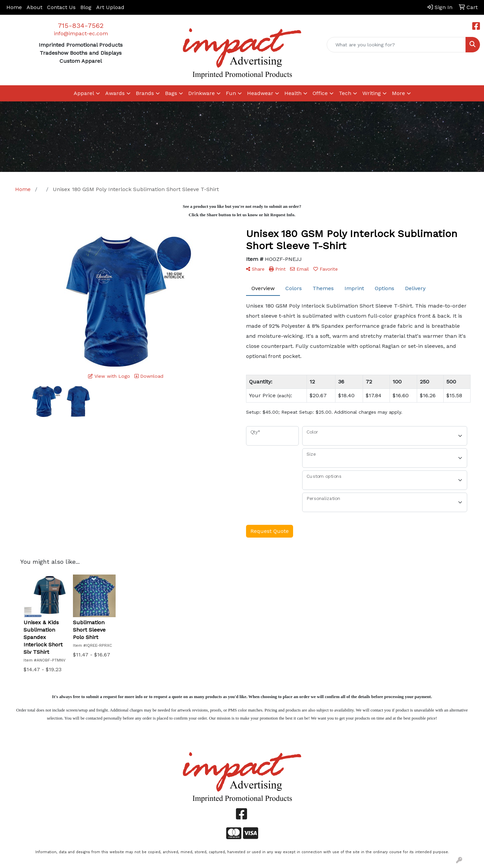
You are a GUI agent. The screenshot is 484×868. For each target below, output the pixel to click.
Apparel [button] (84, 93)
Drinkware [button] (201, 93)
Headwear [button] (260, 93)
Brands (145, 93)
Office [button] (320, 93)
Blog (86, 7)
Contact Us (61, 7)
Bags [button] (171, 93)
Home (14, 7)
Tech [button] (345, 93)
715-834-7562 (81, 26)
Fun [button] (231, 93)
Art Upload (110, 7)
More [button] (398, 93)
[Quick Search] (396, 45)
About (34, 7)
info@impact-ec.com (81, 33)
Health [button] (293, 93)
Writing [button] (372, 93)
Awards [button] (115, 93)
